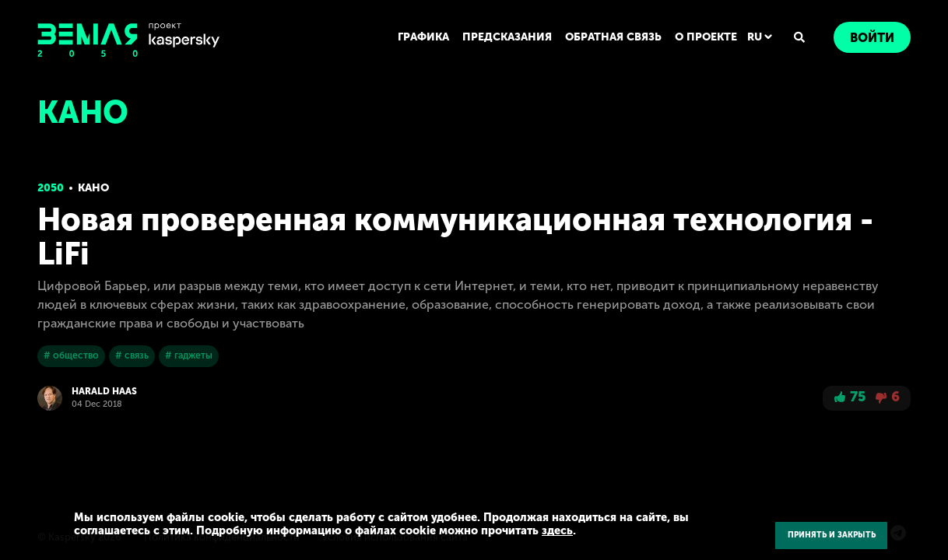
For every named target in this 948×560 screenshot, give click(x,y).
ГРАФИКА (426, 37)
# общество (71, 355)
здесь (534, 530)
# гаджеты (187, 355)
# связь (131, 355)
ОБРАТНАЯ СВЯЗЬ (614, 37)
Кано (93, 188)
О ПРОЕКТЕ (707, 37)
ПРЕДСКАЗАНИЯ (509, 37)
